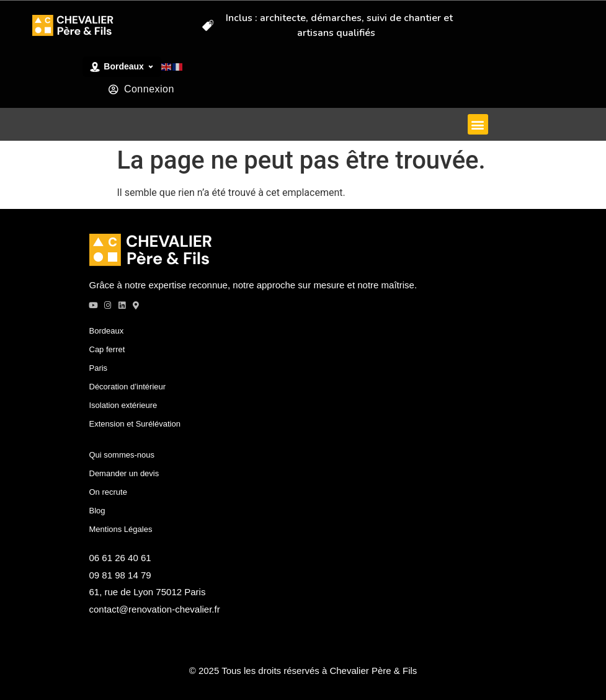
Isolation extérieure (123, 405)
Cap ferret (107, 349)
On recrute (108, 492)
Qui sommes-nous (122, 455)
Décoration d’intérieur (128, 387)
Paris (99, 368)
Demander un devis (124, 473)
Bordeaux (107, 331)
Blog (97, 511)
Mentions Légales (121, 529)
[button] (478, 124)
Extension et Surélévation (135, 424)
